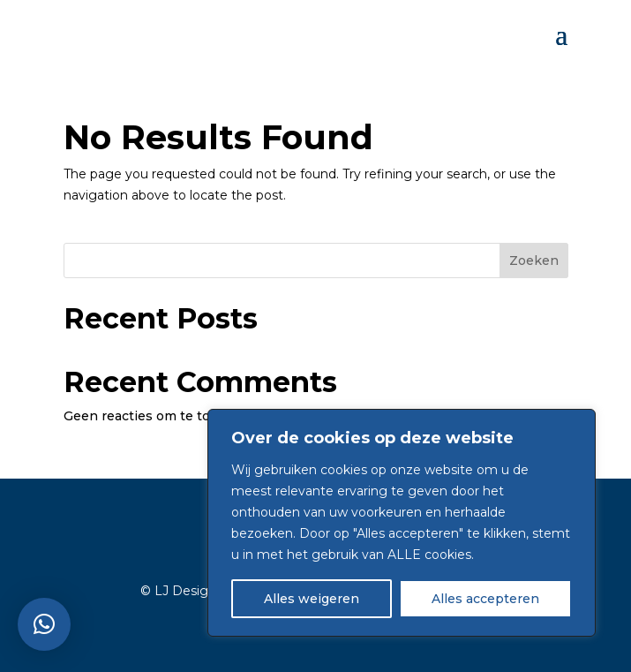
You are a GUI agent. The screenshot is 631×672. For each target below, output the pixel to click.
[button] (44, 624)
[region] (402, 523)
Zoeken (534, 260)
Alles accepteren (485, 599)
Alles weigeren (312, 599)
